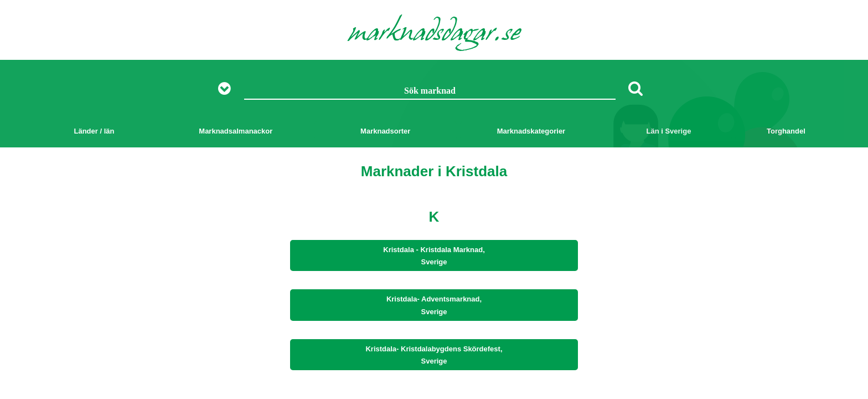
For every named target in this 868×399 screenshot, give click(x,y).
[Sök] (635, 88)
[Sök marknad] (430, 91)
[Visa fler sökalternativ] (228, 89)
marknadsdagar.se (434, 34)
